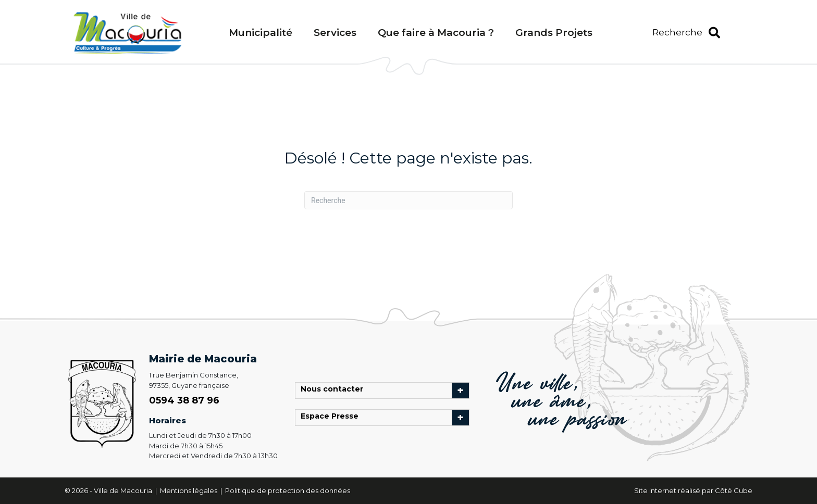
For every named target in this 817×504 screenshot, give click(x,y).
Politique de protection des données (288, 490)
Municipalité (261, 33)
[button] (686, 33)
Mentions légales (189, 490)
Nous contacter (335, 390)
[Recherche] (408, 200)
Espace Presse (332, 418)
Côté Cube (734, 490)
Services (335, 33)
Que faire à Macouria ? (436, 33)
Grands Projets (554, 33)
